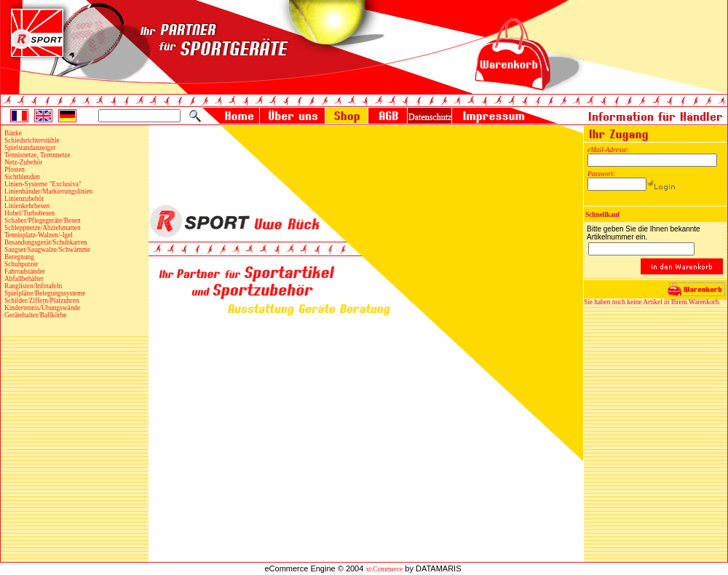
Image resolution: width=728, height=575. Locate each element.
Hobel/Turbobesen (29, 213)
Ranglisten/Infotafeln (33, 286)
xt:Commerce (384, 569)
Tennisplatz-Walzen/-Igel (39, 235)
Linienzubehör (24, 199)
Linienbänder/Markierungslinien (48, 191)
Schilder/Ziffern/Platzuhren (41, 301)
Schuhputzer (21, 264)
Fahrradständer (25, 271)
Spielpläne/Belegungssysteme (45, 293)
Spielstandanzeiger (30, 148)
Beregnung (19, 257)
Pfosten (15, 170)
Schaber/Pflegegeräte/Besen (43, 221)
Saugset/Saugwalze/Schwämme (47, 250)
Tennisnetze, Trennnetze (37, 155)
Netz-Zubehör (23, 162)
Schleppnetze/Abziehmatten (43, 228)
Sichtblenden (22, 177)
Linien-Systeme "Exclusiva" (43, 184)
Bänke (13, 133)
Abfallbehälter (24, 279)
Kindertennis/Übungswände (42, 308)
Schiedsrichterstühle (32, 140)
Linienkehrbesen (27, 206)
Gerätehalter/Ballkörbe (35, 315)
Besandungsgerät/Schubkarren (45, 242)
